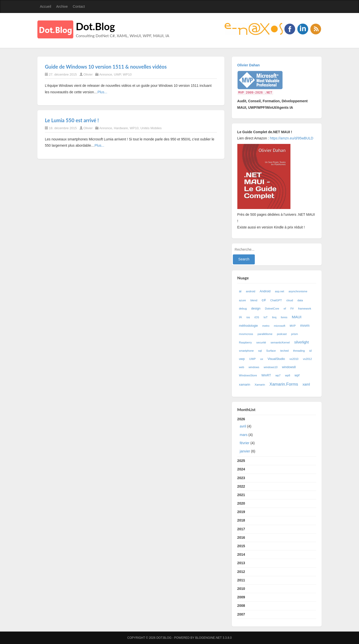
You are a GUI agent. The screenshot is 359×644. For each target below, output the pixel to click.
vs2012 (307, 359)
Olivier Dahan (249, 65)
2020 (241, 503)
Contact (79, 6)
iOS (257, 317)
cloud (290, 300)
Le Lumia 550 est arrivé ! (72, 120)
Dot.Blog (95, 26)
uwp (242, 359)
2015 (241, 546)
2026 (277, 436)
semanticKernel (280, 342)
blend (254, 300)
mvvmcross (246, 334)
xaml (306, 384)
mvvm (305, 325)
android (250, 291)
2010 (241, 589)
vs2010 (294, 359)
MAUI (297, 317)
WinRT (266, 375)
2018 (241, 520)
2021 (241, 495)
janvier (245, 451)
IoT (266, 317)
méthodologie (249, 326)
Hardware (121, 128)
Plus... (102, 92)
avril (243, 426)
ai (240, 291)
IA (241, 317)
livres (284, 317)
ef (285, 309)
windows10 (271, 367)
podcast (282, 334)
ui (310, 351)
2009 (241, 597)
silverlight (301, 342)
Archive (62, 6)
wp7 (278, 375)
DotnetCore (272, 309)
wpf (297, 375)
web (242, 367)
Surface (271, 351)
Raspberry (246, 342)
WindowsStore (248, 375)
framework (305, 309)
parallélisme (265, 334)
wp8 (288, 375)
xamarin (245, 385)
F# (292, 309)
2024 (241, 469)
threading (299, 351)
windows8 (289, 367)
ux (262, 359)
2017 (241, 529)
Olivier (88, 74)
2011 (241, 580)
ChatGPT (276, 300)
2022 (241, 486)
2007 (241, 614)
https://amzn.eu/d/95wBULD (291, 138)
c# (264, 300)
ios (248, 317)
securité (261, 342)
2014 (241, 554)
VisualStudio (276, 359)
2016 (241, 537)
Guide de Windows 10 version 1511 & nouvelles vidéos (106, 67)
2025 (241, 461)
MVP (293, 326)
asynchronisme (298, 291)
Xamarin (260, 385)
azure (243, 300)
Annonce (106, 74)
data (300, 300)
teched (284, 351)
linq (274, 317)
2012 (241, 572)
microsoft (280, 326)
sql (260, 351)
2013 (241, 563)
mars (244, 435)
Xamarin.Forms (284, 384)
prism (295, 334)
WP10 (127, 74)
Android (265, 291)
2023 (241, 478)
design (256, 309)
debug (243, 309)
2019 (241, 512)
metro (266, 326)
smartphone (246, 351)
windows (254, 367)
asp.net (280, 291)
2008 (241, 606)
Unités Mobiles (151, 128)
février (245, 443)
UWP (118, 74)
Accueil (45, 6)
